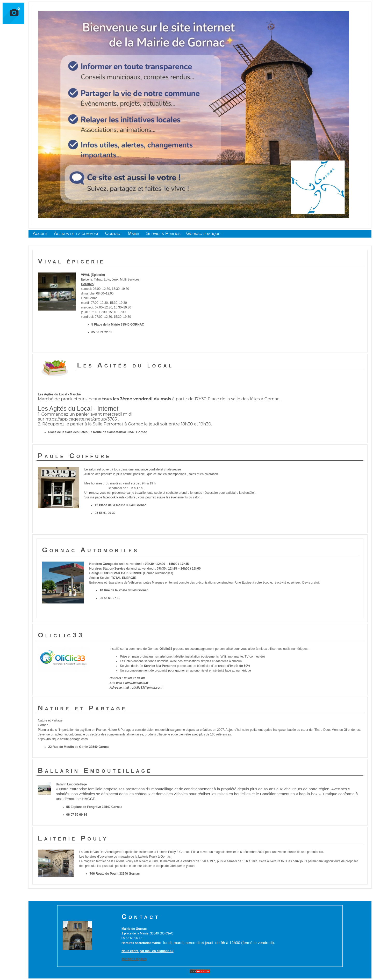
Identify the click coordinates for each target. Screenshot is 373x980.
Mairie (134, 234)
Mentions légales (134, 959)
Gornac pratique (203, 234)
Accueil (40, 234)
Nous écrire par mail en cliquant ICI (148, 951)
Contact (114, 234)
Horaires (87, 284)
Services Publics (163, 234)
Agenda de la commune (77, 234)
